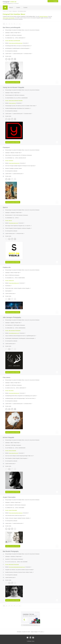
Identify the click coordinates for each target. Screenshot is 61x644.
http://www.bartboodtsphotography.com (17, 567)
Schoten (12, 502)
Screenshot (26, 43)
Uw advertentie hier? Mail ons (30, 625)
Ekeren (12, 33)
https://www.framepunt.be (14, 163)
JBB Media (29, 641)
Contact (25, 8)
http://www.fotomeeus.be (14, 393)
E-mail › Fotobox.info (9, 280)
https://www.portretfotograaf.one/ (16, 43)
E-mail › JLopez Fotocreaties (11, 510)
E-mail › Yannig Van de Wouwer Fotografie (14, 100)
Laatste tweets (9, 54)
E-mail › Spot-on (9, 220)
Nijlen (12, 443)
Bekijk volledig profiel (13, 82)
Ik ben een (53, 1)
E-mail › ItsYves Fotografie (11, 451)
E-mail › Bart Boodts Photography (12, 564)
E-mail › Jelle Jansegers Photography (13, 330)
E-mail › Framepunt (9, 161)
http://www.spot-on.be (13, 223)
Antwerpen (7, 33)
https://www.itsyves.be (14, 453)
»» (20, 24)
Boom (12, 93)
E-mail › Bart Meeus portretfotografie (13, 41)
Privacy (33, 641)
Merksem (13, 153)
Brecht (12, 273)
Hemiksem (13, 556)
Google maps (18, 33)
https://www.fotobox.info (14, 283)
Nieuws (11, 8)
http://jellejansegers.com (14, 333)
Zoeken (18, 8)
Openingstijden (9, 291)
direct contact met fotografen (9, 18)
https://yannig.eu (12, 103)
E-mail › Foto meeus (9, 391)
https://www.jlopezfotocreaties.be (16, 513)
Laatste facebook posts (18, 54)
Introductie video (28, 54)
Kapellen (12, 323)
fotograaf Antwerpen (44, 16)
